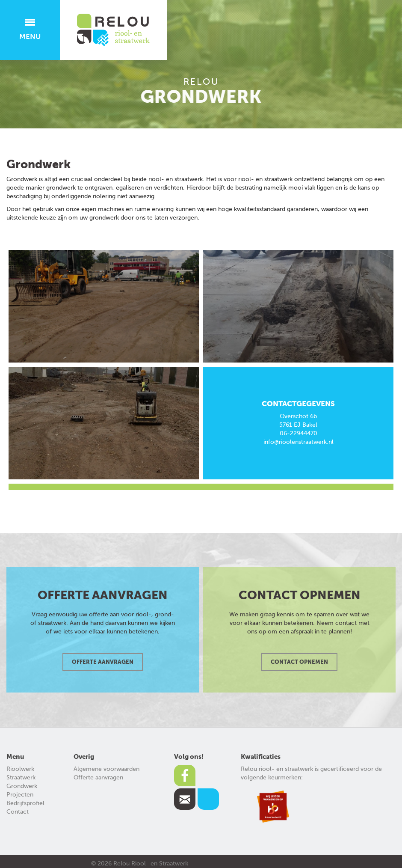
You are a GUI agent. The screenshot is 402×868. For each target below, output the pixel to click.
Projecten (20, 795)
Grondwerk (22, 786)
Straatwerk (21, 777)
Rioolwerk (20, 769)
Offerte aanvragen (98, 777)
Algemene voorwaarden (106, 769)
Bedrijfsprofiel (25, 803)
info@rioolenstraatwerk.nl (299, 442)
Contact (18, 812)
